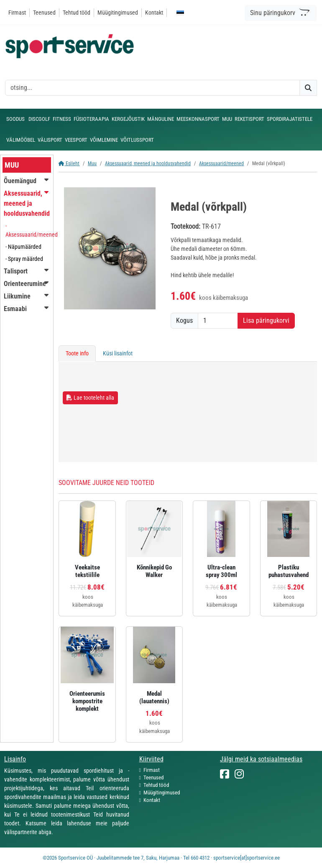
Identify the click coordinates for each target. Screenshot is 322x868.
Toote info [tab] (77, 353)
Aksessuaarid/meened (221, 163)
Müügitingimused (118, 13)
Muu (92, 163)
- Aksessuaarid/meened (32, 230)
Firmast (17, 13)
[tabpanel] (188, 412)
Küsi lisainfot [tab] (118, 353)
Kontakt (154, 13)
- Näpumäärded (23, 247)
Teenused (44, 13)
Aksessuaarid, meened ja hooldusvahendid (148, 163)
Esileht (69, 163)
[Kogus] (218, 321)
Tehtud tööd (77, 13)
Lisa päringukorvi (266, 320)
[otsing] (152, 88)
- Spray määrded (24, 259)
